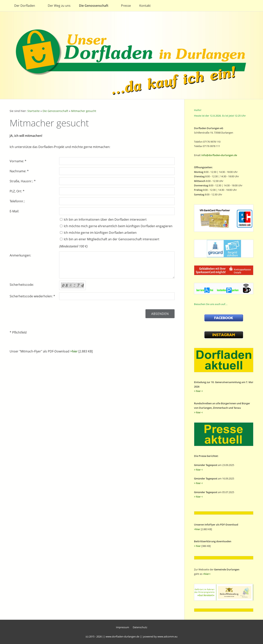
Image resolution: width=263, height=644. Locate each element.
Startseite (34, 111)
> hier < (198, 391)
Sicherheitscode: (22, 285)
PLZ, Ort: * (17, 191)
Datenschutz (140, 627)
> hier (197, 546)
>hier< (207, 574)
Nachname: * (19, 171)
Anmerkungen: (20, 255)
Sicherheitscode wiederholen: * (32, 296)
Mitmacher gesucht (84, 111)
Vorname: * (18, 161)
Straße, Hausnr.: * (23, 181)
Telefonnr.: (17, 201)
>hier (74, 351)
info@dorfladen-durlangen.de (219, 155)
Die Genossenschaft (55, 111)
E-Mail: (14, 211)
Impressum (123, 627)
